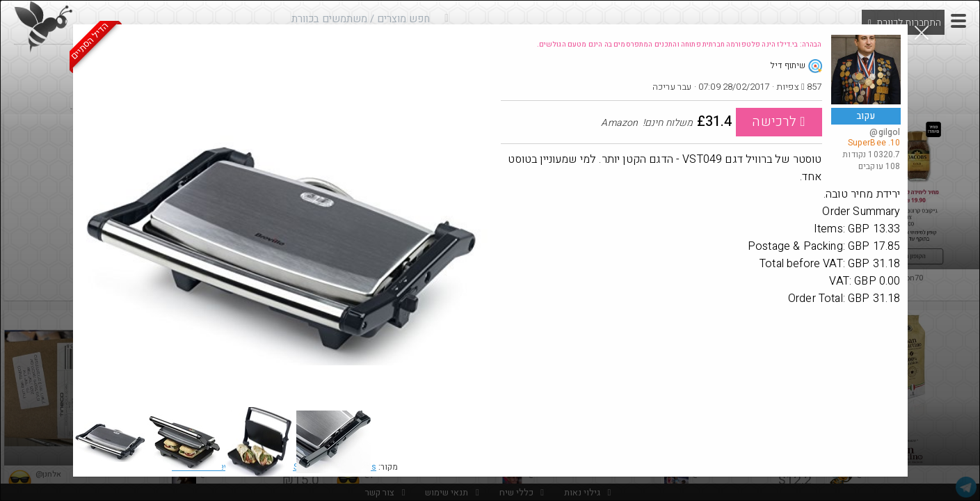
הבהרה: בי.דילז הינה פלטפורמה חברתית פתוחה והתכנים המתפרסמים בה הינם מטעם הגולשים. (680, 45)
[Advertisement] (701, 408)
